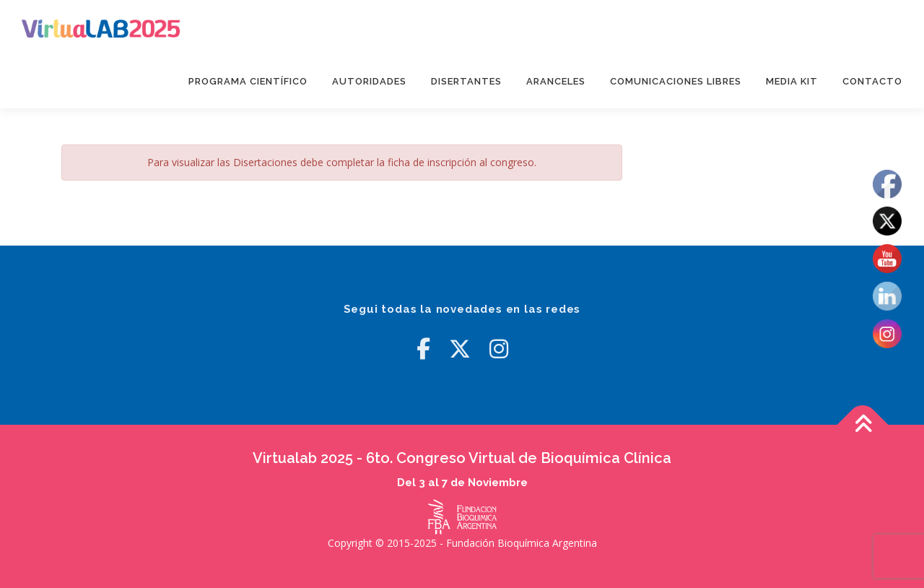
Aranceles (556, 81)
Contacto (872, 81)
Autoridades (369, 81)
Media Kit (792, 81)
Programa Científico (248, 81)
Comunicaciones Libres (676, 81)
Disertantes (466, 81)
